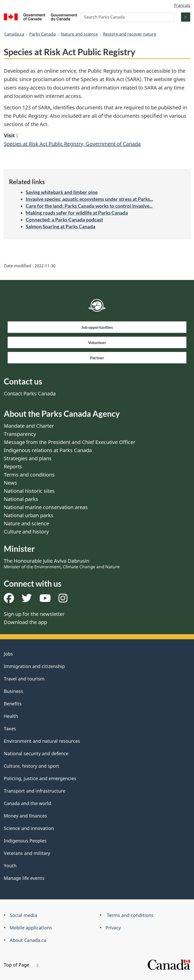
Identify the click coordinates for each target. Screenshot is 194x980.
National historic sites (29, 491)
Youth (10, 866)
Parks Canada (42, 34)
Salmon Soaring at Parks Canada (61, 226)
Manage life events (24, 878)
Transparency (20, 434)
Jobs (8, 654)
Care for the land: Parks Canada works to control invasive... (89, 206)
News (10, 483)
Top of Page (21, 965)
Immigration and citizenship (34, 666)
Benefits (13, 704)
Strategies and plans (28, 458)
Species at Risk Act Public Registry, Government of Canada (72, 144)
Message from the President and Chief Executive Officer (70, 442)
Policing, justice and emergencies (40, 778)
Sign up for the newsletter (34, 614)
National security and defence (36, 753)
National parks (21, 499)
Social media (23, 915)
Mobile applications (31, 928)
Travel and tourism (24, 679)
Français (182, 5)
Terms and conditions (29, 475)
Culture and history (26, 532)
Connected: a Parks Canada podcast (64, 220)
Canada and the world (27, 803)
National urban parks (29, 515)
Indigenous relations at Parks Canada (48, 450)
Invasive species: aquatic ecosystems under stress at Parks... (89, 199)
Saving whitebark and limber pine (62, 192)
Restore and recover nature (130, 34)
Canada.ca (14, 34)
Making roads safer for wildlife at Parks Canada (77, 213)
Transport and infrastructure (35, 791)
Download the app (25, 622)
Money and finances (25, 816)
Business (13, 691)
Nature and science (79, 34)
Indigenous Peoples (25, 841)
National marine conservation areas (46, 507)
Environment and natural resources (42, 741)
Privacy (113, 928)
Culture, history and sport (32, 766)
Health (11, 716)
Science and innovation (29, 828)
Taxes (10, 729)
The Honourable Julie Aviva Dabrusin (62, 563)
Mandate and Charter (29, 426)
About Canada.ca (28, 940)
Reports (13, 466)
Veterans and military (27, 853)
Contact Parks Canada (30, 394)
